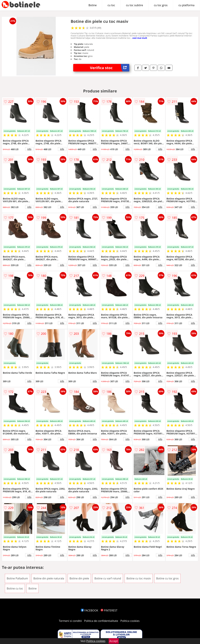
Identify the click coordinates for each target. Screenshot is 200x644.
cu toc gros (161, 5)
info (29, 149)
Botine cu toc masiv (139, 578)
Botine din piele (79, 578)
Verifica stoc (110, 68)
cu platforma (186, 5)
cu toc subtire (134, 5)
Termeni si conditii (70, 621)
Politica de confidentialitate (101, 621)
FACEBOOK (90, 610)
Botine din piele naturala (49, 578)
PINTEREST (109, 610)
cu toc (111, 5)
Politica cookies (130, 621)
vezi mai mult (140, 38)
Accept (114, 641)
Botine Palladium (17, 578)
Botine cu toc (15, 588)
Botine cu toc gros (167, 578)
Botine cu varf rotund (108, 578)
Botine (93, 5)
